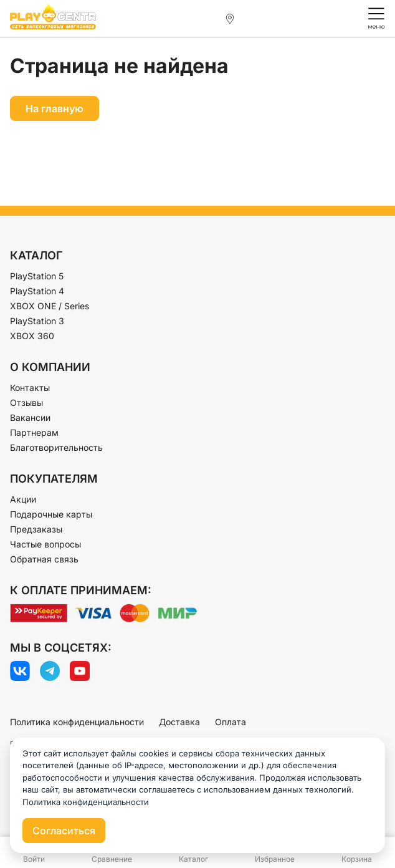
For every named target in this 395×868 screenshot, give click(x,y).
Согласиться (64, 831)
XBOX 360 (32, 336)
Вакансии (30, 417)
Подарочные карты (51, 514)
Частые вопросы (45, 544)
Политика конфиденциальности (77, 722)
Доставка (179, 722)
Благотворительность (56, 447)
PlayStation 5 (37, 276)
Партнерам (34, 432)
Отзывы (26, 403)
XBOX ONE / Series (50, 306)
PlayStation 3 (37, 321)
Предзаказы (36, 529)
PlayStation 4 (37, 291)
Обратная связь (44, 559)
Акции (23, 499)
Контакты (30, 388)
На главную (55, 109)
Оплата (231, 722)
